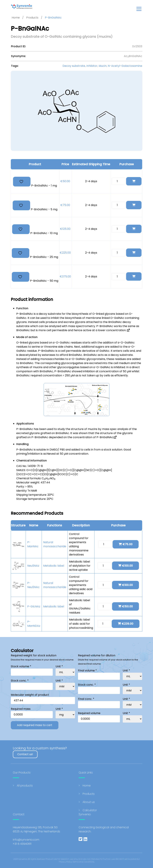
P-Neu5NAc (33, 585)
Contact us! (25, 754)
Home (87, 786)
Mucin (103, 66)
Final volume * (87, 670)
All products (25, 786)
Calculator (90, 810)
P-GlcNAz (34, 606)
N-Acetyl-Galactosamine (125, 66)
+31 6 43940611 (22, 844)
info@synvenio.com (26, 840)
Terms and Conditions (83, 862)
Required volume (89, 713)
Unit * (59, 666)
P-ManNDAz (34, 624)
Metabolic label (54, 566)
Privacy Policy (65, 862)
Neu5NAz (33, 566)
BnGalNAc (23, 330)
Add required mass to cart (35, 725)
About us (89, 802)
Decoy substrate (74, 66)
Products (89, 794)
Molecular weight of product (30, 695)
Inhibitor (92, 66)
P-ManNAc (33, 544)
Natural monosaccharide (55, 544)
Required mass (21, 709)
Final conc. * (86, 699)
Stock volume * (21, 666)
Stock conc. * (20, 681)
